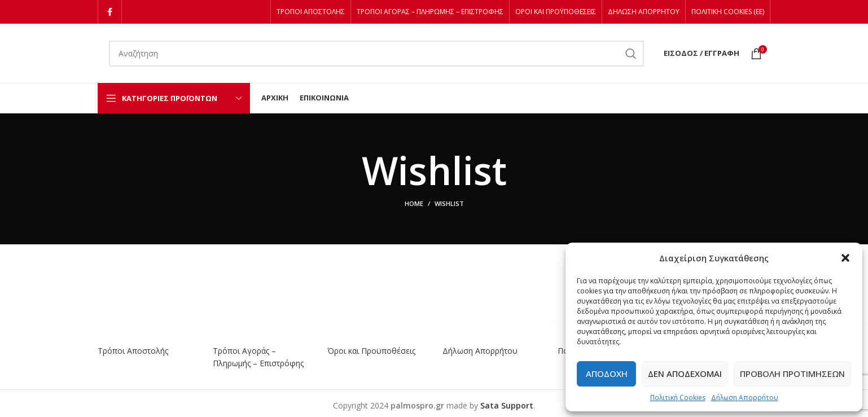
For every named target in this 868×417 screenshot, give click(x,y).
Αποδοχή (607, 374)
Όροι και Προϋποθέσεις (371, 351)
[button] (845, 258)
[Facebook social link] (110, 12)
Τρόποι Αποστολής (133, 351)
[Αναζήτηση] (376, 54)
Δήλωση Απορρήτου (745, 398)
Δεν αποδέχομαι (685, 374)
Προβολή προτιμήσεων (792, 374)
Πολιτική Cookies (678, 398)
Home (414, 203)
